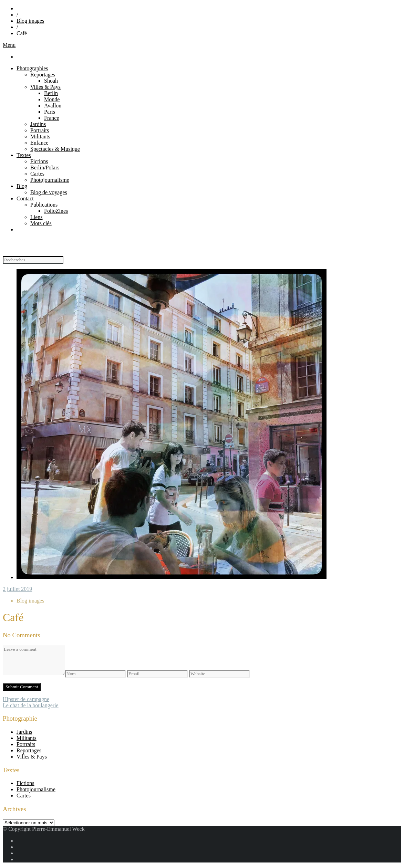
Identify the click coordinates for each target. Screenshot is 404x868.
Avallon (53, 106)
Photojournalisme (50, 180)
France (52, 118)
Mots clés (41, 223)
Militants (40, 137)
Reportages (43, 75)
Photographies (32, 68)
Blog (22, 186)
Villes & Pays (45, 87)
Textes (24, 155)
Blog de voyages (49, 192)
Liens (37, 217)
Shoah (51, 81)
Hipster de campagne (26, 699)
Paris (50, 112)
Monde (52, 99)
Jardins (38, 124)
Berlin (51, 93)
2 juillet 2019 (17, 589)
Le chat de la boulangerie (31, 705)
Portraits (40, 130)
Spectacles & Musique (55, 149)
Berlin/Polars (45, 168)
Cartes (37, 174)
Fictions (39, 161)
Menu (9, 45)
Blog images (30, 21)
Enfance (39, 143)
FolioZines (56, 211)
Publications (44, 205)
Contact (25, 198)
